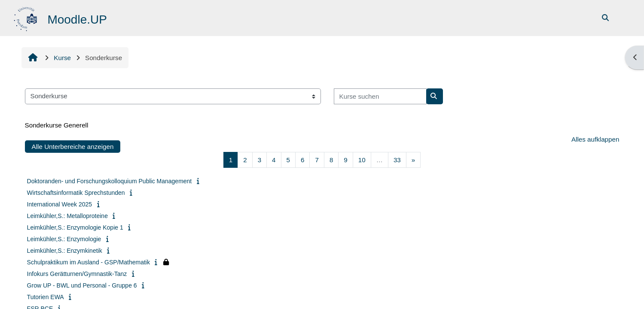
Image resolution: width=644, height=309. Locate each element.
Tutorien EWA (46, 297)
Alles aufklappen (595, 139)
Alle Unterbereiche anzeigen (73, 147)
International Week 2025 (60, 204)
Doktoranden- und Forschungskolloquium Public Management (110, 181)
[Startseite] (26, 17)
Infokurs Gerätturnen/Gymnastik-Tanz (77, 274)
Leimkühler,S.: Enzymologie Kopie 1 (75, 227)
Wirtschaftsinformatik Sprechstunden (76, 193)
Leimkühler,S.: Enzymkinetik (65, 251)
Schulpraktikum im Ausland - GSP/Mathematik (89, 262)
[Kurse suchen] (380, 96)
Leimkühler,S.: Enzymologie (64, 239)
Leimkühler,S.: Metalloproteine (67, 216)
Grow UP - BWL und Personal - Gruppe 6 (82, 285)
